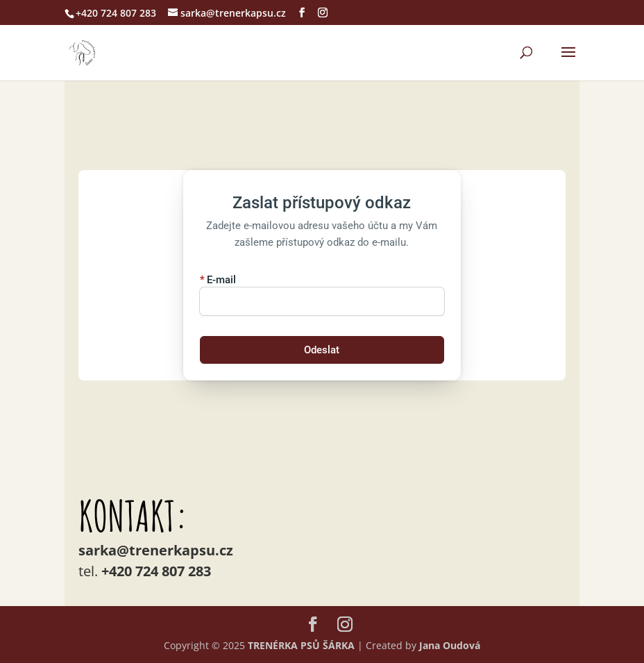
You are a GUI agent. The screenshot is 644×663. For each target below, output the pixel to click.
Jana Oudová (450, 645)
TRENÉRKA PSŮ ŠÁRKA (301, 645)
